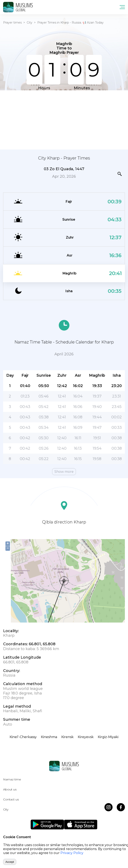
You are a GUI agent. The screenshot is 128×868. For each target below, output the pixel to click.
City (29, 23)
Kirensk (67, 737)
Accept (10, 862)
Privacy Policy (72, 853)
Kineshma (49, 737)
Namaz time (12, 779)
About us (10, 789)
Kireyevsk (86, 737)
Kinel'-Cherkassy (23, 737)
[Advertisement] (64, 120)
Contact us (11, 799)
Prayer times (12, 23)
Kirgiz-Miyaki (108, 737)
